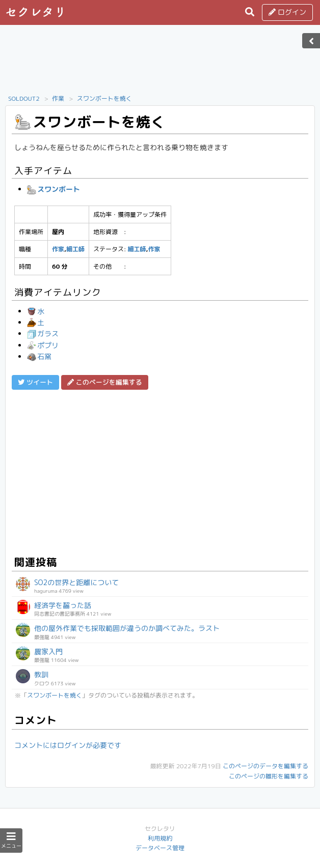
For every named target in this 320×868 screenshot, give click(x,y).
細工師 (75, 249)
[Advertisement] (160, 63)
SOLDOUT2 (24, 98)
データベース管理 (160, 848)
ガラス (43, 334)
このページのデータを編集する (265, 766)
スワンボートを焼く (104, 98)
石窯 (39, 356)
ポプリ (43, 345)
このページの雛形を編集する (269, 776)
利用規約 (160, 838)
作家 (58, 249)
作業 (58, 98)
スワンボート (54, 189)
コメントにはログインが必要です (68, 745)
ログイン (287, 12)
